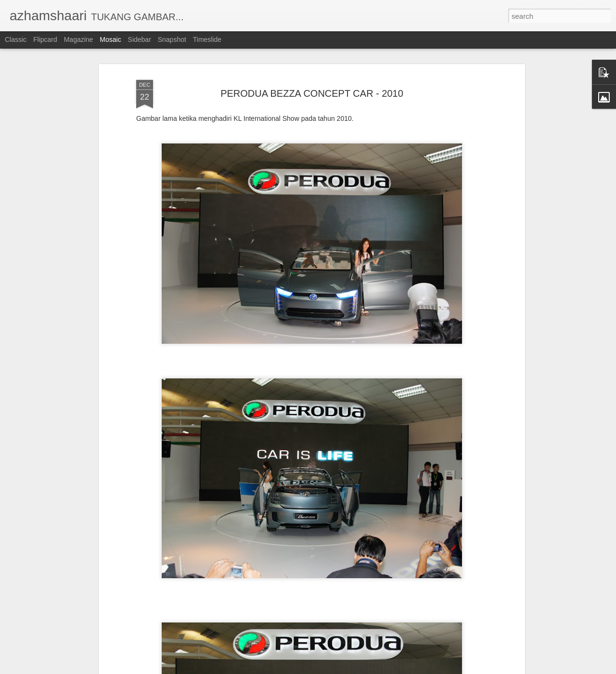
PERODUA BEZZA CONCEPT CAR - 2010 (312, 81)
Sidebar (140, 39)
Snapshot (172, 39)
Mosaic (110, 39)
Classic (16, 39)
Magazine (79, 39)
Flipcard (45, 39)
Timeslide (207, 39)
